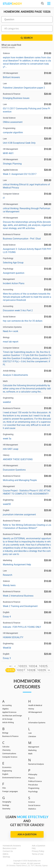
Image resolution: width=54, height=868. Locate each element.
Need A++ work (11, 331)
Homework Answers (12, 846)
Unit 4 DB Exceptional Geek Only (19, 143)
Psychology (33, 792)
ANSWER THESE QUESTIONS (18, 459)
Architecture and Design (12, 716)
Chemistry (6, 750)
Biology (5, 733)
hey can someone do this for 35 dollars (23, 321)
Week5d (7, 648)
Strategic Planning (12, 164)
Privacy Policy (38, 851)
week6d (7, 402)
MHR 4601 (8, 153)
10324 (33, 666)
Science (32, 802)
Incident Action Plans (14, 283)
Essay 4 (7, 617)
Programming (34, 788)
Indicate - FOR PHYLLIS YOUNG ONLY (22, 627)
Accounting (7, 705)
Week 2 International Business (18, 596)
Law (30, 733)
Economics (7, 767)
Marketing (32, 750)
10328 (31, 670)
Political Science (35, 781)
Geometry (6, 809)
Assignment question (14, 273)
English (5, 774)
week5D (7, 504)
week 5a (7, 439)
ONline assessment (13, 122)
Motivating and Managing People (20, 480)
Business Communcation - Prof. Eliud (22, 239)
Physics (31, 778)
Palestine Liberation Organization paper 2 (24, 88)
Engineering (7, 771)
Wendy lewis (9, 585)
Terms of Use (38, 854)
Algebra (5, 709)
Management (34, 747)
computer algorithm (13, 132)
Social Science (34, 805)
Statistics (32, 809)
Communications (9, 753)
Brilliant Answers (11, 77)
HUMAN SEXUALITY (13, 637)
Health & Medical (35, 705)
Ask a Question (27, 834)
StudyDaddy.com (34, 861)
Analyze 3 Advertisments (15, 375)
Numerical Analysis (36, 764)
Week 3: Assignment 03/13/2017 (20, 174)
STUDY (12, 4)
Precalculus (33, 785)
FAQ (34, 848)
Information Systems (37, 723)
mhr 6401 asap (11, 449)
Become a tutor (10, 848)
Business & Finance (10, 736)
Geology (6, 805)
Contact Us (8, 851)
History (31, 709)
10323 (22, 666)
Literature (32, 736)
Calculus (6, 747)
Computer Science (10, 757)
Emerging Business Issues (16, 98)
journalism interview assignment (19, 515)
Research (8, 575)
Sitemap (6, 857)
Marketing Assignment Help (17, 565)
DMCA (6, 854)
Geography (7, 802)
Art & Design (7, 719)
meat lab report (11, 342)
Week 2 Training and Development (20, 606)
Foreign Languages (10, 791)
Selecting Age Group (13, 263)
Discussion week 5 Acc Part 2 (18, 310)
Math (30, 754)
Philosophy (33, 774)
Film (4, 788)
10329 (41, 670)
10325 (43, 666)
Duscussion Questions (14, 470)
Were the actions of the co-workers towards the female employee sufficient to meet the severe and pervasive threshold (27, 297)
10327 (21, 670)
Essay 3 (7, 658)
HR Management (35, 712)
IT (4, 198)
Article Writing (8, 722)
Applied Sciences (9, 712)
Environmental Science (12, 778)
